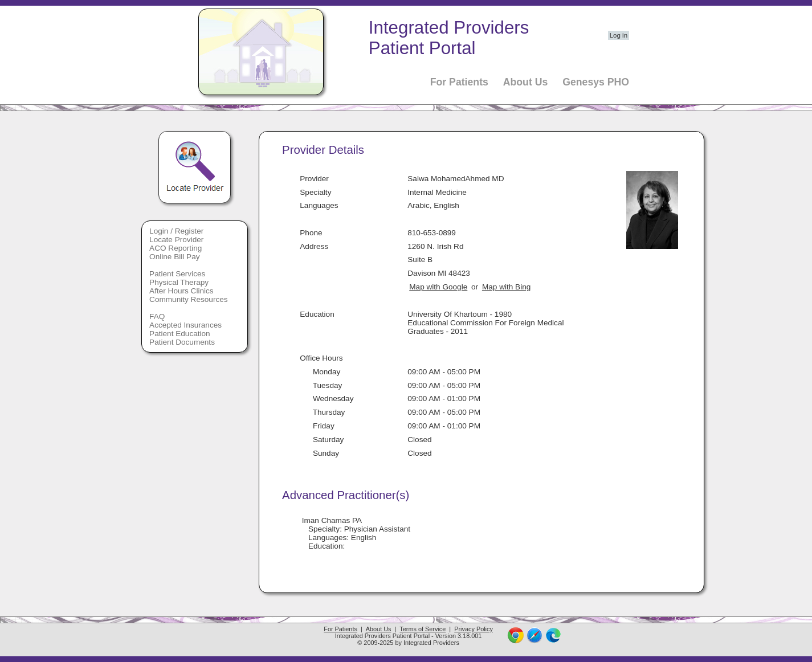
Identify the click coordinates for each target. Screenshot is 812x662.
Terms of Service (423, 629)
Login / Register (176, 231)
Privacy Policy (474, 629)
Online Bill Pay (174, 257)
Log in (619, 35)
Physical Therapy (179, 282)
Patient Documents (182, 342)
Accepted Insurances (185, 325)
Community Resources (189, 299)
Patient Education (180, 334)
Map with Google (438, 287)
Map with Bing (506, 287)
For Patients (459, 82)
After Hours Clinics (181, 291)
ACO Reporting (176, 248)
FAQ (157, 316)
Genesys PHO (596, 82)
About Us (526, 82)
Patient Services (177, 274)
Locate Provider (176, 240)
